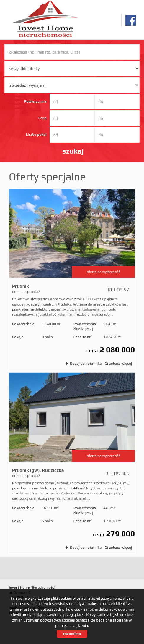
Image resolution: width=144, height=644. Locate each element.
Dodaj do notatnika (86, 364)
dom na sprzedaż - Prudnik (72, 279)
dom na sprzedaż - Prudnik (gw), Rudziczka (72, 463)
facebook (131, 20)
